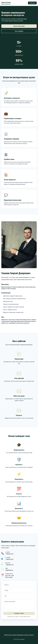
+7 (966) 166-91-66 (9, 559)
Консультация (32, 3)
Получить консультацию (19, 26)
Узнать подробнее (19, 31)
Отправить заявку (19, 613)
